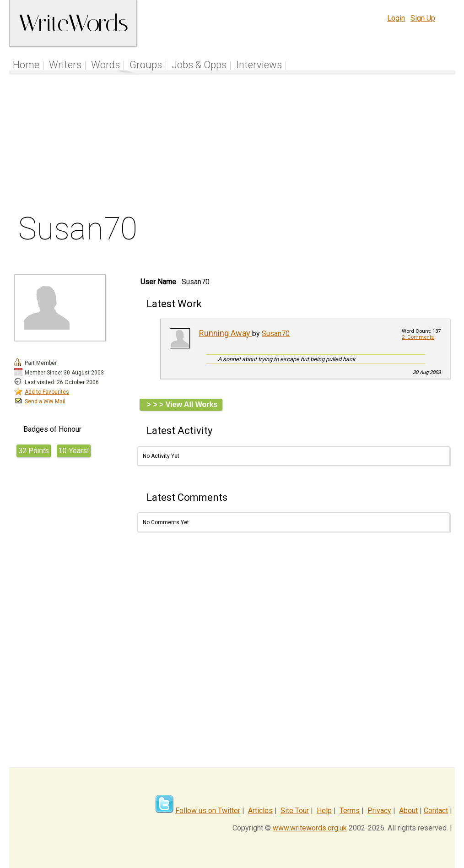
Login (396, 18)
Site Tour (295, 811)
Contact (436, 811)
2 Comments (418, 337)
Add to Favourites (47, 392)
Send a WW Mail (45, 401)
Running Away (226, 333)
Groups (146, 65)
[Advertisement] (232, 146)
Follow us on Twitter (208, 811)
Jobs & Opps (199, 65)
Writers (65, 65)
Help (324, 811)
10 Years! (74, 451)
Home (26, 65)
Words (105, 65)
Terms (350, 811)
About (408, 811)
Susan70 (276, 334)
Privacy (379, 811)
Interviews (259, 65)
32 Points (34, 451)
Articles (260, 811)
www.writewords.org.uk (310, 828)
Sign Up (423, 18)
